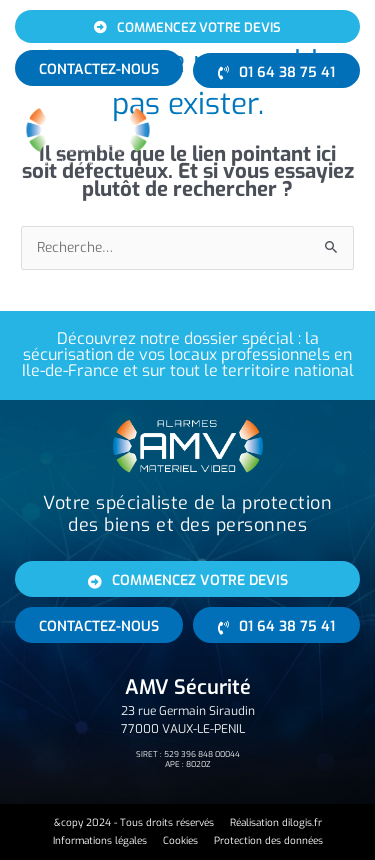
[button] (327, 132)
